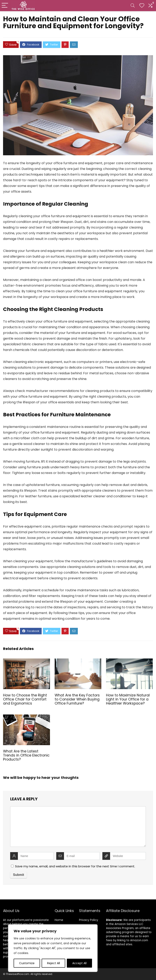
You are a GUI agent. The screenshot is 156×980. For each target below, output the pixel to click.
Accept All (79, 963)
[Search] (133, 6)
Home (59, 920)
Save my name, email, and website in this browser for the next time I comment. (75, 866)
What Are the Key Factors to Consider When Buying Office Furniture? (77, 699)
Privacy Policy (89, 920)
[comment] (78, 827)
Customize (27, 963)
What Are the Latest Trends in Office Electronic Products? (26, 755)
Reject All (54, 963)
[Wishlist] (142, 6)
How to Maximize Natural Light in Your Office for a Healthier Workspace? (128, 699)
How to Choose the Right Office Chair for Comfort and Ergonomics (25, 699)
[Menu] (5, 6)
